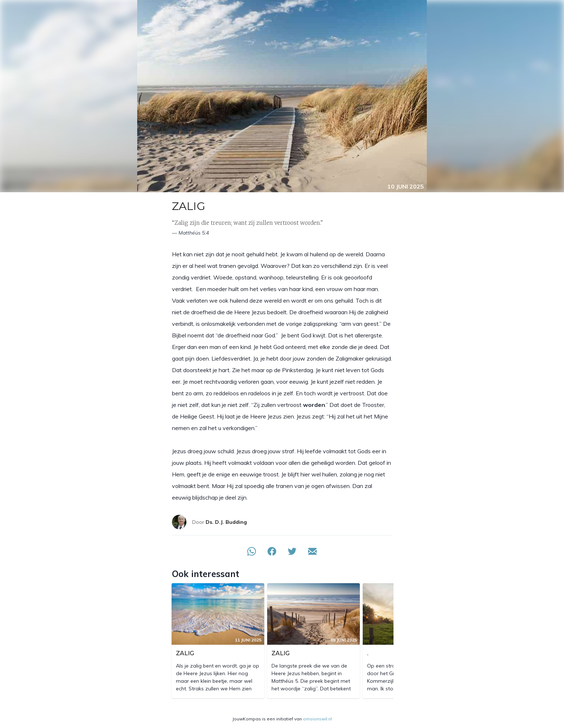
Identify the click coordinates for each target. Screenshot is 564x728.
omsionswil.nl (317, 719)
